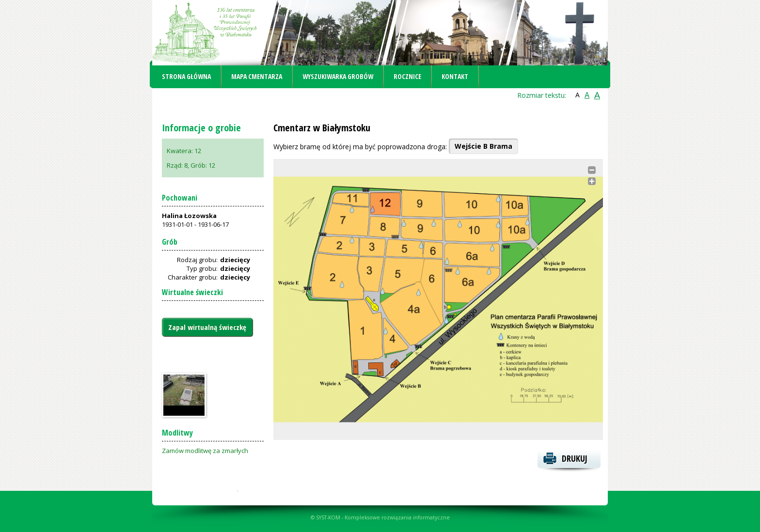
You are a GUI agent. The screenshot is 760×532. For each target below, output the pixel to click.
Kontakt (455, 76)
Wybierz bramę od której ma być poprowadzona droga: (360, 147)
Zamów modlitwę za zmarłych (205, 451)
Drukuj (575, 458)
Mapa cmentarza (257, 76)
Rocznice (407, 76)
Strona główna (186, 76)
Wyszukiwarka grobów (338, 76)
